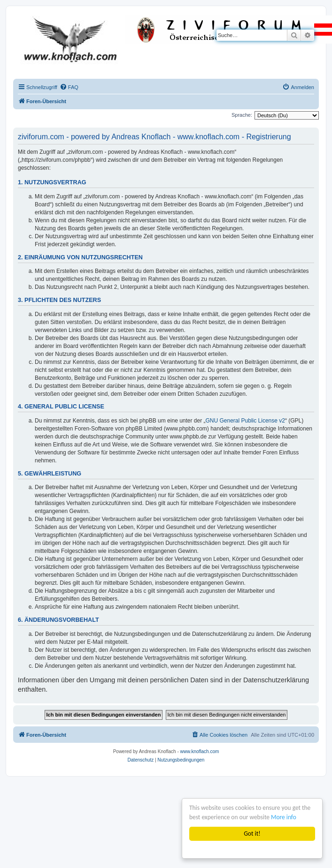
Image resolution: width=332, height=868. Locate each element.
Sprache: (242, 115)
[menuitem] (69, 87)
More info (285, 817)
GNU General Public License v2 (245, 421)
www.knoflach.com (200, 751)
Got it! (252, 834)
